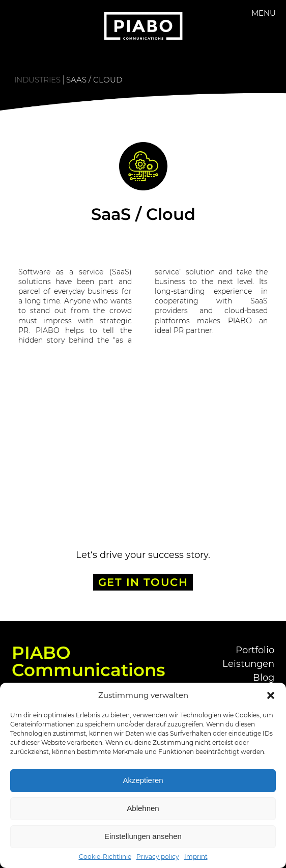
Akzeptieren (143, 780)
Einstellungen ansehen (143, 836)
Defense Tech (57, 432)
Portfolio (255, 650)
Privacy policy (158, 857)
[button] (271, 695)
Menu (264, 13)
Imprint (196, 857)
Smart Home (231, 432)
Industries (37, 80)
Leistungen (248, 664)
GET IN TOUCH (143, 582)
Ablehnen (143, 808)
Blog (264, 678)
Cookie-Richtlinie (105, 857)
